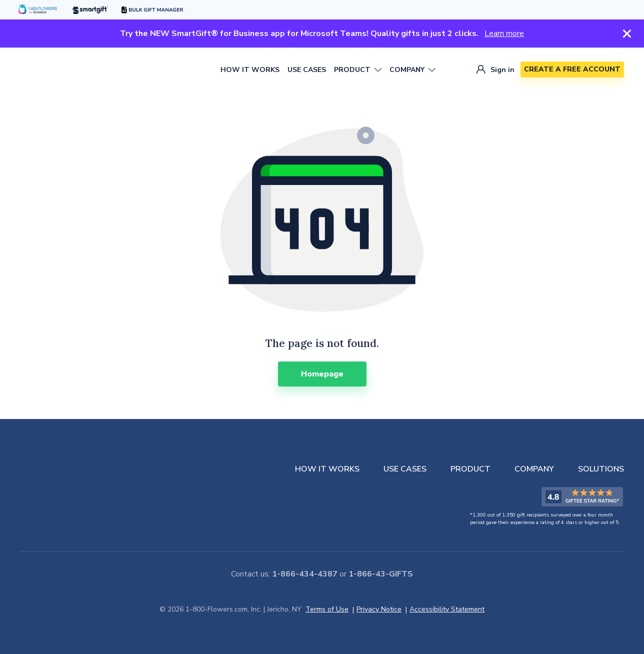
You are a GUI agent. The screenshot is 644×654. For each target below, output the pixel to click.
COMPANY (534, 469)
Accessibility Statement (447, 609)
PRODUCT (470, 469)
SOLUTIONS (601, 469)
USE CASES (307, 70)
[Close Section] (627, 33)
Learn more (504, 33)
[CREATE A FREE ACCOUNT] (572, 69)
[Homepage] (322, 374)
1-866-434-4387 (305, 574)
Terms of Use (327, 609)
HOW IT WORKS (250, 70)
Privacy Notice (379, 609)
